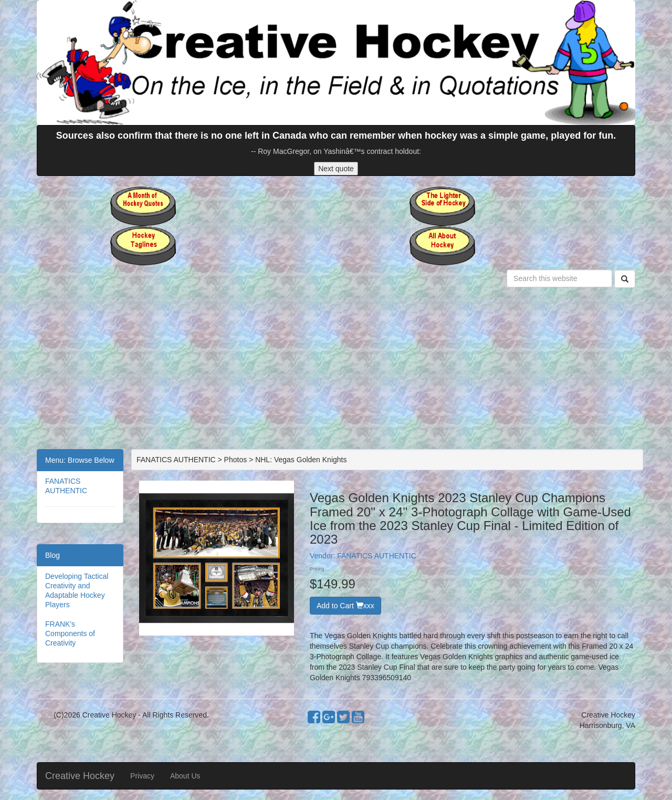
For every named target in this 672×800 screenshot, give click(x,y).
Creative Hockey (80, 776)
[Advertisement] (336, 370)
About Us (185, 776)
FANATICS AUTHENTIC (377, 556)
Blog (52, 555)
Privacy (142, 776)
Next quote (336, 169)
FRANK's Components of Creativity (70, 633)
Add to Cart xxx (345, 606)
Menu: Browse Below (80, 460)
